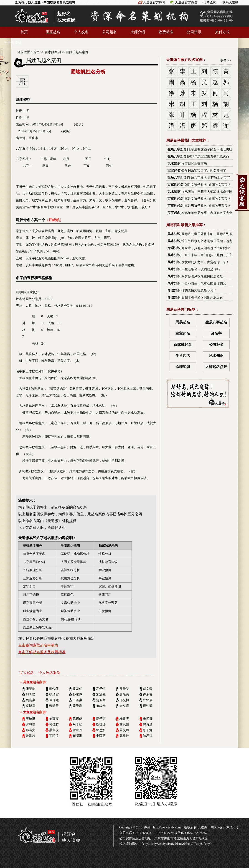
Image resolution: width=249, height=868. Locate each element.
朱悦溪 (148, 719)
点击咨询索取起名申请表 (38, 645)
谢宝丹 (77, 730)
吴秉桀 (124, 689)
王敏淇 (30, 719)
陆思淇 (148, 736)
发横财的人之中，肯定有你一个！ (205, 262)
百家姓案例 (53, 52)
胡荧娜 (101, 724)
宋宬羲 (101, 694)
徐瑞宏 (54, 694)
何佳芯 (54, 724)
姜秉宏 (77, 706)
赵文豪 (148, 689)
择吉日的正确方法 (194, 164)
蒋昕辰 (54, 706)
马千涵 (77, 724)
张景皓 (30, 689)
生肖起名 (183, 356)
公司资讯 (194, 32)
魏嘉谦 (30, 700)
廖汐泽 (148, 706)
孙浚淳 (77, 694)
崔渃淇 (77, 736)
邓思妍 (101, 730)
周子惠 (101, 719)
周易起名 (183, 322)
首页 (24, 32)
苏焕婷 (124, 736)
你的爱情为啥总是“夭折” (199, 290)
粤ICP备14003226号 (224, 827)
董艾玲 (124, 730)
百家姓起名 (175, 185)
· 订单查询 (209, 2)
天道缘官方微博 (154, 2)
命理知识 (174, 248)
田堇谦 (77, 700)
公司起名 (109, 32)
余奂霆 (124, 706)
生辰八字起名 (177, 149)
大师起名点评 (216, 367)
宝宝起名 (53, 32)
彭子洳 (148, 730)
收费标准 (166, 32)
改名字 (216, 333)
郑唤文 (30, 730)
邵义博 (124, 700)
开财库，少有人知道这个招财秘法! (206, 248)
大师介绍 (138, 32)
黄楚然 (77, 689)
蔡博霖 (30, 706)
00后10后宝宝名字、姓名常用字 (204, 171)
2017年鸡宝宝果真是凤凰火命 (208, 156)
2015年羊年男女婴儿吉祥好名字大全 (207, 213)
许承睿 (148, 694)
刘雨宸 (54, 719)
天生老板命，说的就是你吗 (201, 269)
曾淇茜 (30, 736)
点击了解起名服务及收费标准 (42, 652)
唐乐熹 (124, 694)
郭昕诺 (30, 694)
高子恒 (101, 689)
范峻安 (101, 706)
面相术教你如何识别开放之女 (202, 297)
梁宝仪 (54, 730)
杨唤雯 (124, 719)
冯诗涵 (148, 724)
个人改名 (81, 32)
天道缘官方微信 (186, 2)
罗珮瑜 (30, 724)
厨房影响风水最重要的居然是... (203, 276)
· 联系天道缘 (230, 2)
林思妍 (124, 724)
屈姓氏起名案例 (77, 52)
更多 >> (225, 61)
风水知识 (174, 164)
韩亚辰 (148, 700)
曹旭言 (101, 700)
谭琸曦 (54, 700)
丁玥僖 (54, 736)
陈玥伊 (77, 719)
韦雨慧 (101, 736)
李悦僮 (54, 689)
